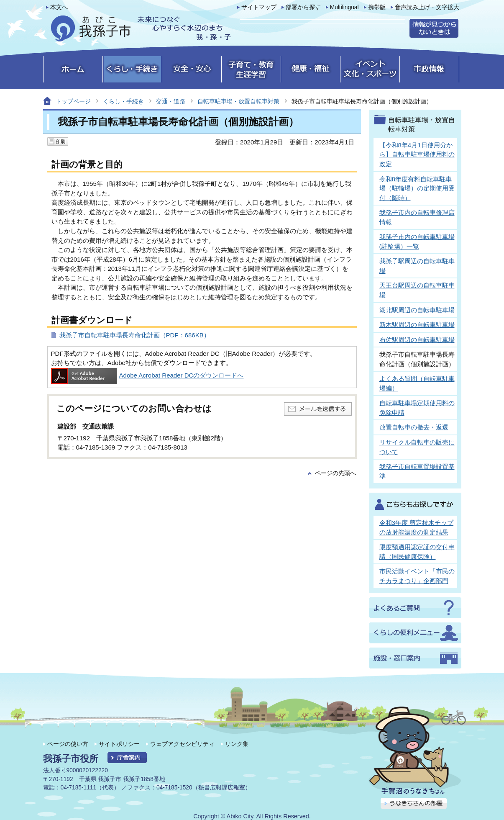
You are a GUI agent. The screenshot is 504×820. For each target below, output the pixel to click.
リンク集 (237, 744)
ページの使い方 (68, 744)
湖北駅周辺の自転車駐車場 (417, 310)
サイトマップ (259, 7)
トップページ (73, 101)
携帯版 (377, 7)
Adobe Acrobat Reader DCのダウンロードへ (147, 375)
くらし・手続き (123, 101)
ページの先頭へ (335, 473)
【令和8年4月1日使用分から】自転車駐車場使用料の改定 (417, 154)
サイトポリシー (119, 744)
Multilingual (344, 7)
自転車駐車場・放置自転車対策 (238, 101)
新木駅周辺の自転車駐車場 (417, 325)
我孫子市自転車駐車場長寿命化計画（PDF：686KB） (135, 335)
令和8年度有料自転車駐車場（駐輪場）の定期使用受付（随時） (417, 188)
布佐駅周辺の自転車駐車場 (417, 340)
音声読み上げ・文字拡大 (427, 7)
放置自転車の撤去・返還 (414, 427)
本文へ (59, 7)
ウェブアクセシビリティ (182, 744)
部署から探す (303, 7)
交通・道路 (171, 101)
